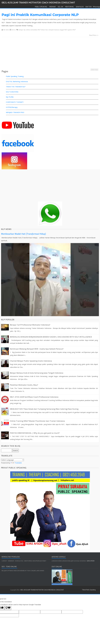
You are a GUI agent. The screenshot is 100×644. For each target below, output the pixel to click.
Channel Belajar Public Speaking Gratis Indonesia (31, 361)
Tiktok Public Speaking (89, 590)
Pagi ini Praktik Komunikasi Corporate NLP (40, 15)
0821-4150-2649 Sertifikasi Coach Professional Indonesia (34, 397)
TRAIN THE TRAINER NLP (16, 87)
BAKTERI (89, 7)
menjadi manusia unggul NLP (58, 30)
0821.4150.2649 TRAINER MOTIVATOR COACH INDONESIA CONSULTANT (38, 3)
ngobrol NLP (72, 30)
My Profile (10, 97)
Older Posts (94, 70)
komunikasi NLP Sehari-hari (39, 30)
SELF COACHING (12, 92)
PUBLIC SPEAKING (41, 7)
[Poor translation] (8, 608)
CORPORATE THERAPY (15, 102)
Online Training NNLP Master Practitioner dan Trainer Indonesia (37, 421)
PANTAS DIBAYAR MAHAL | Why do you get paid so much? (35, 433)
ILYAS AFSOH (90, 561)
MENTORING (69, 7)
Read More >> (94, 35)
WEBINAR (52, 7)
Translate (16, 463)
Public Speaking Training (15, 76)
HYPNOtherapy (12, 107)
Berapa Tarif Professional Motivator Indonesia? (30, 325)
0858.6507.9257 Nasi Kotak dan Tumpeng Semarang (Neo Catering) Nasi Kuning (44, 409)
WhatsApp (96, 7)
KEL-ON (60, 7)
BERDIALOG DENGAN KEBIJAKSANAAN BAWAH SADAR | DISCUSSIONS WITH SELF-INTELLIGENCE (51, 337)
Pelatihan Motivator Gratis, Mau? (24, 385)
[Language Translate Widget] (12, 460)
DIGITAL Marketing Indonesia (17, 81)
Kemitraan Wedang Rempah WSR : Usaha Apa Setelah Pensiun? (37, 349)
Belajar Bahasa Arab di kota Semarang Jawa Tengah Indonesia (37, 373)
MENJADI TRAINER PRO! (15, 112)
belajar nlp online (24, 30)
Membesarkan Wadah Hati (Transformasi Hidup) (24, 234)
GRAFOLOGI (80, 7)
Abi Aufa (6, 30)
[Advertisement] (49, 53)
